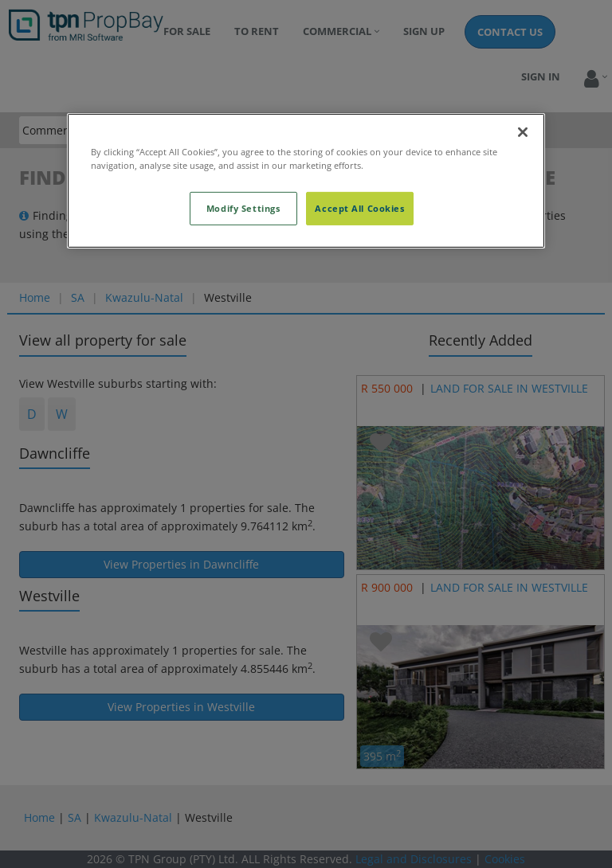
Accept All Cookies (359, 208)
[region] (306, 180)
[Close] (523, 131)
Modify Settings (243, 208)
